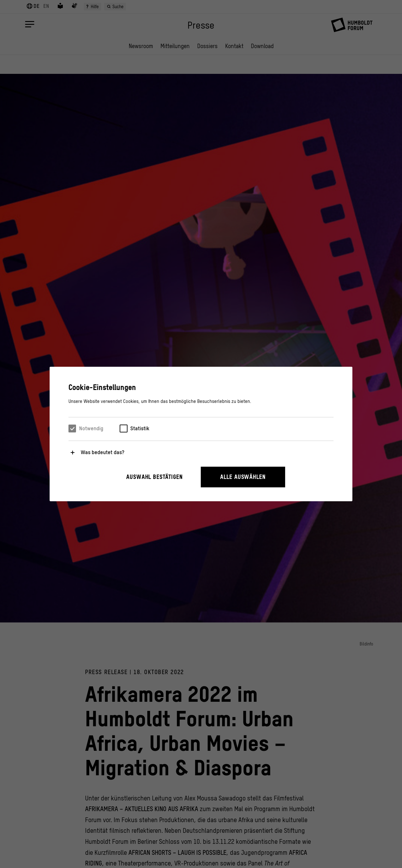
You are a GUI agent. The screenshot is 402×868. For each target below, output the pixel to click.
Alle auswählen (243, 477)
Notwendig (91, 428)
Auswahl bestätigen (155, 477)
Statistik (140, 428)
